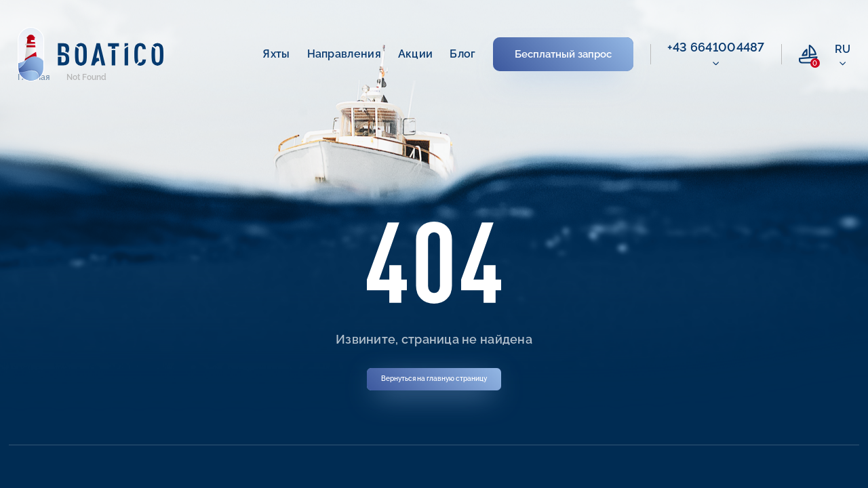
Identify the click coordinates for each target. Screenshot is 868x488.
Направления (344, 54)
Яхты (276, 54)
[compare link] (808, 54)
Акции (416, 54)
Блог (462, 54)
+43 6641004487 (716, 47)
